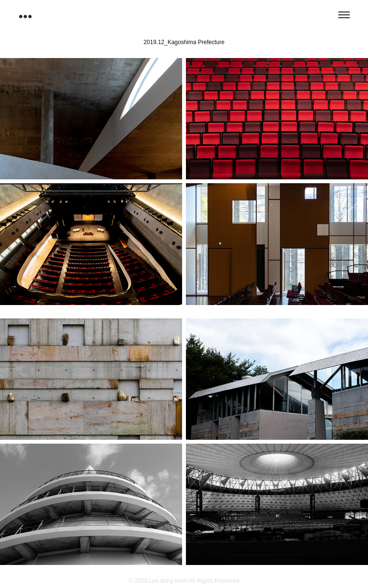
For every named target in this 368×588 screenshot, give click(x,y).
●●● (25, 16)
